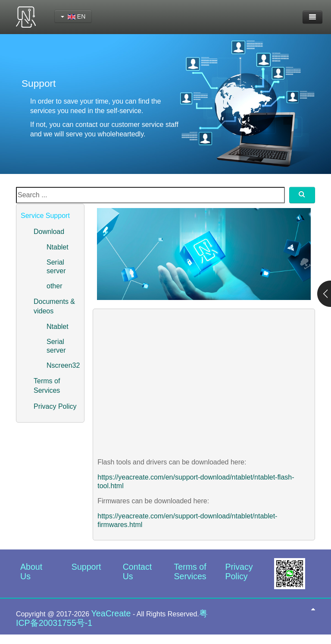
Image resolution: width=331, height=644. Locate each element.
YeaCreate (111, 613)
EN (73, 16)
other (54, 286)
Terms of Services (190, 571)
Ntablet (58, 247)
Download (49, 232)
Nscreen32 (63, 365)
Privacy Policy (55, 406)
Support (86, 567)
